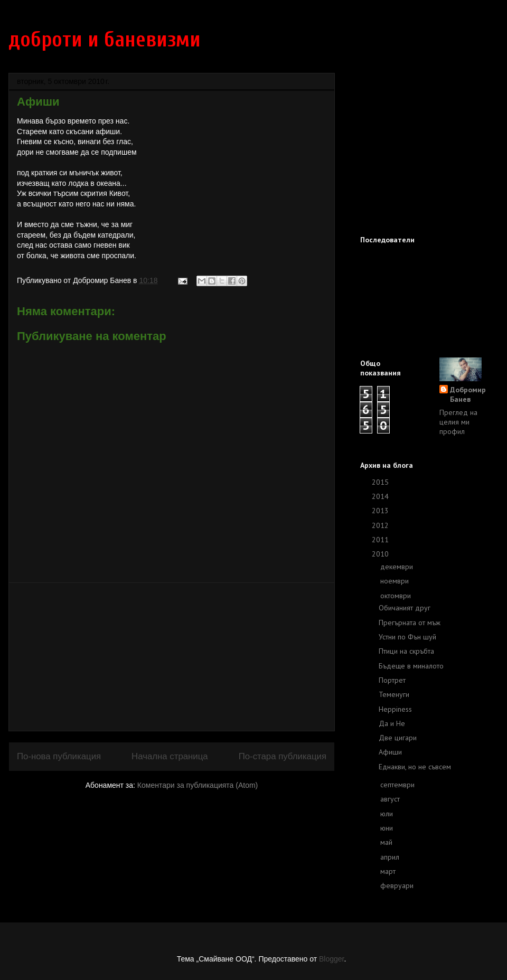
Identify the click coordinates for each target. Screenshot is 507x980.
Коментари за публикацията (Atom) (198, 785)
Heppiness (395, 709)
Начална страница (170, 756)
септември (398, 785)
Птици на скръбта (406, 651)
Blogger (331, 959)
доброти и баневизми (105, 40)
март (389, 871)
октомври (397, 596)
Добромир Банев (468, 394)
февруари (398, 885)
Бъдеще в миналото (411, 666)
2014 (381, 496)
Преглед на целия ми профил (458, 422)
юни (388, 828)
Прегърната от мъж (410, 623)
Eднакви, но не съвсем (415, 767)
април (391, 857)
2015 (381, 482)
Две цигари (398, 738)
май (387, 842)
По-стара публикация (283, 756)
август (391, 799)
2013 (381, 511)
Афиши (390, 752)
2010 (381, 554)
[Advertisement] (172, 657)
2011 (381, 540)
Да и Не (392, 723)
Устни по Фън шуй (407, 637)
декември (398, 567)
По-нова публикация (59, 756)
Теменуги (394, 694)
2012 (381, 525)
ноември (396, 581)
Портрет (392, 680)
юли (388, 814)
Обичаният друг (405, 608)
